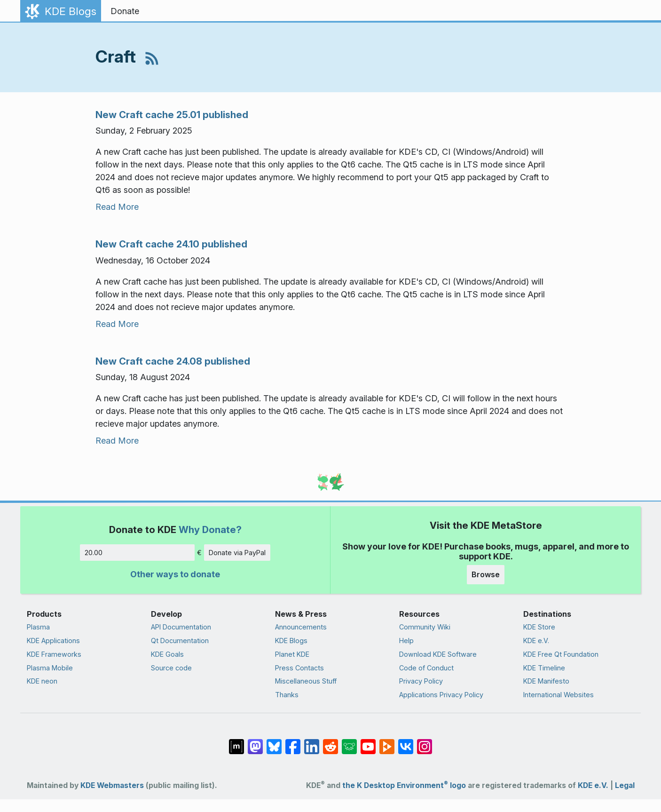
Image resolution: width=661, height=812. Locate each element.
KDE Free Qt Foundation (561, 654)
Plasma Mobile (50, 668)
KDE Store (539, 627)
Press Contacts (299, 668)
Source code (171, 668)
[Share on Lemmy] (349, 742)
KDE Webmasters (112, 785)
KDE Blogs (291, 641)
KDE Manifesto (546, 681)
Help (406, 641)
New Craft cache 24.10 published (171, 244)
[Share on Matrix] (236, 742)
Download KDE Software (438, 654)
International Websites (559, 695)
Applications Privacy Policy (441, 695)
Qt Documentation (180, 641)
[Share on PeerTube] (387, 742)
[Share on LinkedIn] (312, 742)
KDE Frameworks (54, 654)
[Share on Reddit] (330, 742)
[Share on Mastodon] (255, 742)
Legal (625, 785)
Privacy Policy (421, 681)
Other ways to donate (175, 574)
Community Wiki (425, 627)
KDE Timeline (544, 668)
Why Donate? (210, 529)
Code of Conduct (426, 668)
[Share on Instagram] (425, 742)
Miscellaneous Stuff (306, 681)
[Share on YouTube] (368, 742)
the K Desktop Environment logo (404, 785)
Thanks (287, 695)
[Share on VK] (406, 742)
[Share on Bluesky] (274, 742)
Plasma (38, 627)
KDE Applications (53, 641)
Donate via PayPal (237, 553)
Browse (486, 574)
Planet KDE (292, 654)
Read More (117, 207)
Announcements (301, 627)
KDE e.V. (536, 641)
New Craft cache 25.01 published (172, 115)
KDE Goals (167, 654)
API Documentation (181, 627)
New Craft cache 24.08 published (173, 361)
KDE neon (42, 681)
